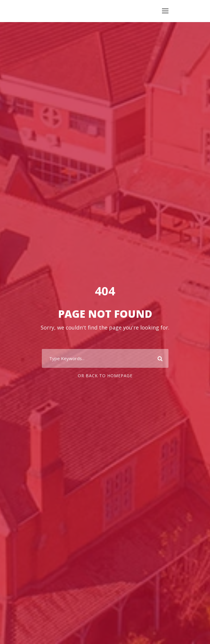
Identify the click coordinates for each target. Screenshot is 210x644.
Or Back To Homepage (105, 376)
